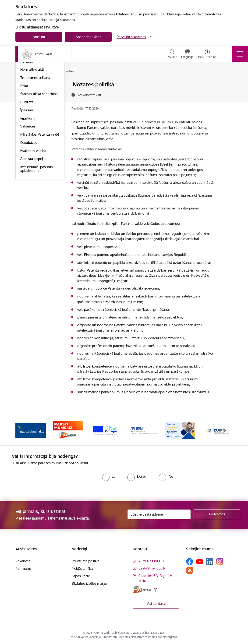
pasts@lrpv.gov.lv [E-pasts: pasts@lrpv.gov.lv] (152, 568)
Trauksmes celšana (35, 133)
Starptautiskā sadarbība (39, 150)
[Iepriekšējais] (23, 430)
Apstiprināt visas (88, 37)
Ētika (24, 142)
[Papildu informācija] (155, 590)
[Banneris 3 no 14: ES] (105, 430)
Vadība (26, 85)
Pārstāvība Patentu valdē (40, 190)
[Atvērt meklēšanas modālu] (172, 55)
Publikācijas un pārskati (39, 109)
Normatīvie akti (32, 125)
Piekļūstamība (82, 568)
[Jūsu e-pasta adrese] (159, 514)
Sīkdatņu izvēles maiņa (89, 583)
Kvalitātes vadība (33, 207)
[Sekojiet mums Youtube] (200, 561)
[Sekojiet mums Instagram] (220, 561)
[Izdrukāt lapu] (226, 83)
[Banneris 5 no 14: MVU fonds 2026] (180, 430)
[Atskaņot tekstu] (90, 95)
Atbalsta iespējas (33, 215)
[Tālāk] (225, 430)
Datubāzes (29, 198)
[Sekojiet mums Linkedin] (210, 562)
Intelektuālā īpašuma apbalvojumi (37, 225)
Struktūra (28, 93)
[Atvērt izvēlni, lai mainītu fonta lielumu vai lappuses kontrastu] (207, 55)
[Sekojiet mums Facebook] (190, 562)
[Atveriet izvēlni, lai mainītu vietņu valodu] (187, 54)
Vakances (28, 182)
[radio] (109, 476)
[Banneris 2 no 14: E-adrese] (68, 430)
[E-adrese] (142, 590)
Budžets (27, 158)
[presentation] (51, 480)
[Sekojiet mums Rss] (190, 570)
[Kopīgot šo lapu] (226, 94)
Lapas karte (81, 576)
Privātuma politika (85, 561)
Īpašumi (27, 166)
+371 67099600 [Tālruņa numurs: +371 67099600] (151, 561)
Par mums (23, 568)
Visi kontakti (156, 603)
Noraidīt (39, 37)
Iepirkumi (28, 174)
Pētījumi (27, 117)
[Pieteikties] (217, 514)
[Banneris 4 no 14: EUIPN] (143, 430)
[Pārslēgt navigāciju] (240, 54)
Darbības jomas (33, 101)
